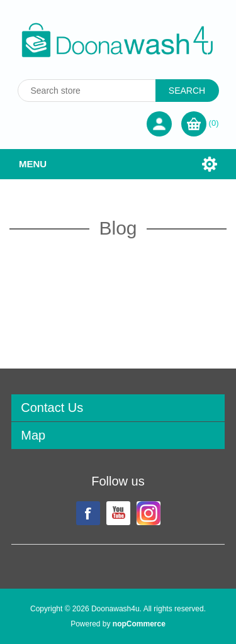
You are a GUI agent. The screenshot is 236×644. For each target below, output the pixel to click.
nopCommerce (139, 624)
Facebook (88, 513)
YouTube (118, 513)
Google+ (149, 513)
